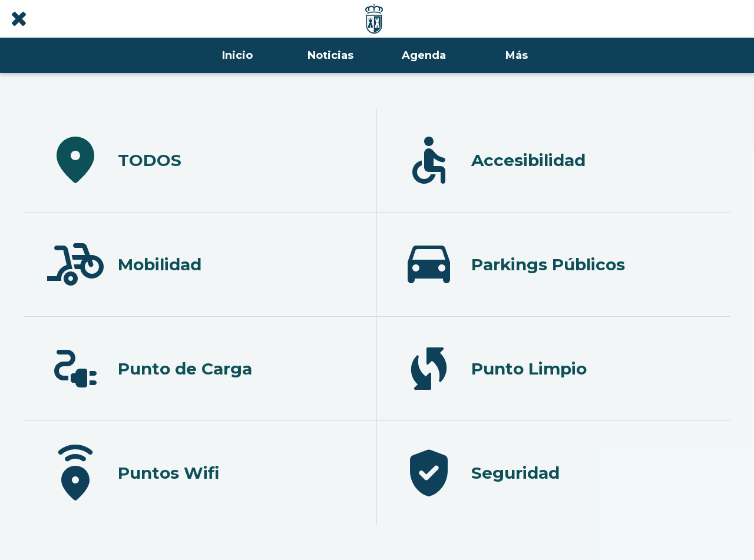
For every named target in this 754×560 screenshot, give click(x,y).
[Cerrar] (19, 19)
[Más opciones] (517, 55)
